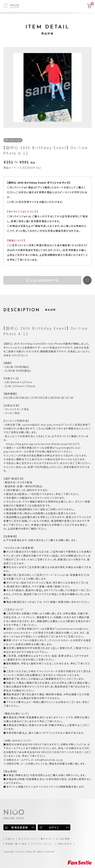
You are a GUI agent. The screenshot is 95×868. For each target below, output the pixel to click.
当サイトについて (28, 839)
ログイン (54, 827)
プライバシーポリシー (42, 844)
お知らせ (10, 839)
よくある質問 (63, 839)
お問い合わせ (65, 844)
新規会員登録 (20, 827)
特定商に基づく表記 (16, 844)
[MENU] (6, 6)
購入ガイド (47, 839)
